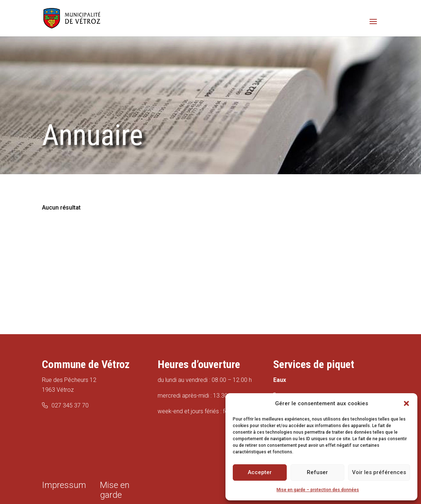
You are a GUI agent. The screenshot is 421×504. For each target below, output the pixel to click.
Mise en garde (115, 490)
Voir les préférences (379, 472)
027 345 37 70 (70, 405)
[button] (406, 403)
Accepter (260, 472)
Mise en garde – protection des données (318, 490)
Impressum (64, 485)
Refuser (317, 472)
